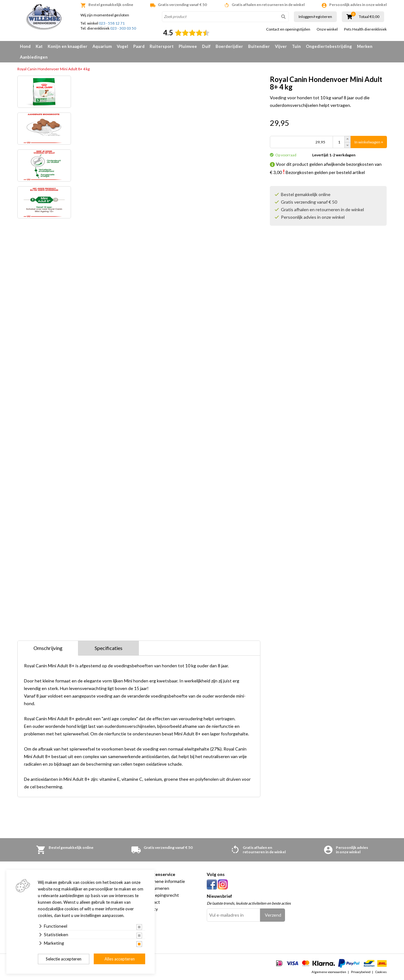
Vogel (122, 46)
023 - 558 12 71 (112, 23)
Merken (365, 46)
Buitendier (259, 46)
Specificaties (109, 648)
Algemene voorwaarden (329, 972)
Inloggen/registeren (315, 17)
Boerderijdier (229, 46)
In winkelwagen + (369, 142)
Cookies (381, 972)
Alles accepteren (120, 959)
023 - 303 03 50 (123, 28)
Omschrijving (48, 648)
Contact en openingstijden (288, 29)
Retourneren (156, 888)
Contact (152, 902)
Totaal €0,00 (369, 17)
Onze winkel (327, 29)
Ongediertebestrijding (329, 46)
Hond (25, 46)
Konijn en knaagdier (68, 46)
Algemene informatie (164, 881)
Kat (39, 46)
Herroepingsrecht (161, 895)
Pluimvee (188, 46)
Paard (139, 46)
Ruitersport (162, 46)
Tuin (296, 46)
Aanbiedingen (34, 57)
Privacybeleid (361, 972)
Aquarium (102, 46)
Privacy (151, 909)
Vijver (281, 46)
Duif (206, 46)
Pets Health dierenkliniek (365, 29)
